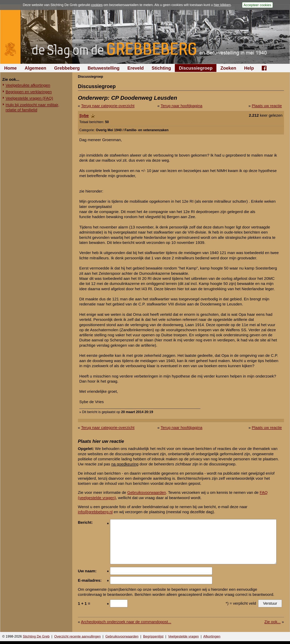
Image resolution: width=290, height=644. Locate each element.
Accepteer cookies (257, 5)
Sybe (84, 115)
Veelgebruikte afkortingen (28, 85)
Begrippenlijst (153, 636)
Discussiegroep (196, 68)
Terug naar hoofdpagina (181, 106)
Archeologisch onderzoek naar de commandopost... (126, 622)
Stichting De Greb (36, 636)
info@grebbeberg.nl (95, 512)
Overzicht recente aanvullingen (77, 636)
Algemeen (35, 68)
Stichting (161, 68)
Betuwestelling (104, 68)
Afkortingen (212, 636)
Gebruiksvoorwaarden (147, 492)
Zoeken (228, 68)
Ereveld (136, 68)
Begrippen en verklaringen (29, 92)
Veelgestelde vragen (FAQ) (29, 98)
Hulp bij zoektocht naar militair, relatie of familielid (32, 107)
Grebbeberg (67, 68)
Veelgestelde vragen (183, 636)
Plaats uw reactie (267, 106)
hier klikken (222, 5)
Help (249, 68)
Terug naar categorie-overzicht (108, 106)
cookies (97, 5)
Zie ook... (272, 622)
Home (10, 68)
